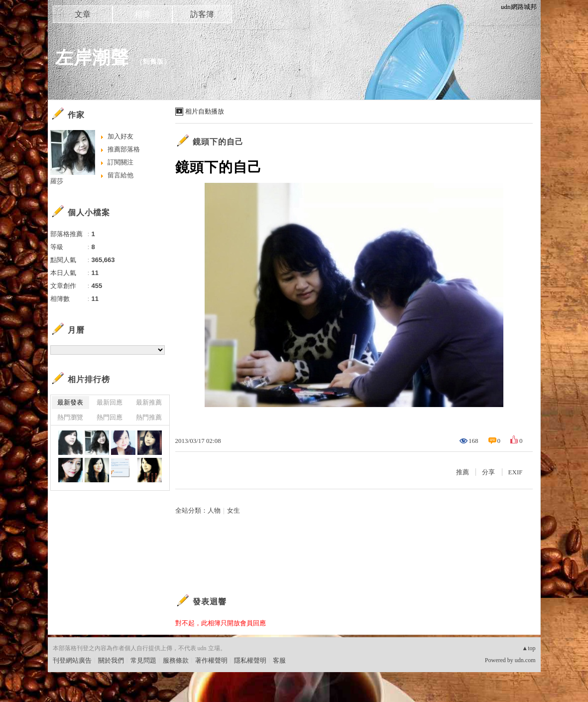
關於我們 (111, 660)
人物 (214, 510)
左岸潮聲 (92, 58)
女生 (234, 510)
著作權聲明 (211, 660)
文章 (83, 14)
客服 (279, 660)
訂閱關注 (120, 162)
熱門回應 (110, 417)
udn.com (525, 660)
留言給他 (120, 175)
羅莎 (57, 181)
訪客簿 (202, 14)
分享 (488, 472)
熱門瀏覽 (70, 417)
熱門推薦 (149, 417)
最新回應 (110, 402)
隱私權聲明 (250, 660)
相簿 (142, 14)
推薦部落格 (124, 149)
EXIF (516, 472)
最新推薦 (149, 402)
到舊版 (153, 62)
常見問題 (143, 660)
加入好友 (120, 136)
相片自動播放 (205, 111)
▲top (529, 648)
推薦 (463, 472)
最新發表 (70, 402)
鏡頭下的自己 (218, 142)
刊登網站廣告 (72, 660)
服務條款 (176, 660)
